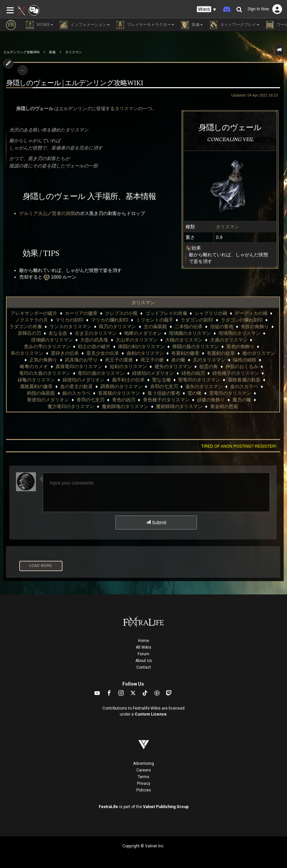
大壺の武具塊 (94, 340)
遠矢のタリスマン (204, 386)
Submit (156, 523)
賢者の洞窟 (64, 213)
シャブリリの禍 (211, 313)
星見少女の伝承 (103, 353)
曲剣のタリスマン (145, 353)
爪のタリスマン (209, 360)
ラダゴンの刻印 (197, 320)
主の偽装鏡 (155, 326)
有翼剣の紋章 (221, 353)
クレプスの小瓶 (121, 313)
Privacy (144, 783)
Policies (144, 790)
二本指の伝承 (189, 326)
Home (143, 641)
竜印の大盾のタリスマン (45, 373)
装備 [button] (192, 25)
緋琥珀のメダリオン (153, 373)
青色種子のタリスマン (166, 400)
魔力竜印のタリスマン (71, 406)
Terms (143, 777)
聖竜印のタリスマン (199, 380)
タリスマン (73, 52)
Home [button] (40, 25)
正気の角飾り (43, 360)
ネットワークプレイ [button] (234, 25)
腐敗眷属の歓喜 (244, 380)
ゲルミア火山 (33, 213)
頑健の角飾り (211, 400)
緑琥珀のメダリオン (83, 380)
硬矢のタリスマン (173, 366)
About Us (144, 661)
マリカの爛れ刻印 (110, 320)
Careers (144, 770)
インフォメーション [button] (85, 25)
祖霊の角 (209, 366)
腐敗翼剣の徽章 (36, 386)
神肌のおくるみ (242, 366)
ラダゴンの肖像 (26, 326)
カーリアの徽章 (81, 313)
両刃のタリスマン (117, 326)
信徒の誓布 (222, 326)
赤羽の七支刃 (164, 386)
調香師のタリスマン (121, 386)
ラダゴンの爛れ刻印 (242, 320)
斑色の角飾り (240, 346)
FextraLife (108, 807)
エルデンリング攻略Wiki (21, 52)
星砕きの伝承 (65, 353)
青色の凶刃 (124, 400)
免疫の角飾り (255, 326)
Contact (144, 667)
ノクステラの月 (32, 320)
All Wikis (143, 647)
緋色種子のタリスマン (236, 373)
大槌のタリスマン (184, 340)
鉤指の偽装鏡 (41, 393)
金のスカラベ (244, 386)
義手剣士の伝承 (128, 380)
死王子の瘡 (152, 360)
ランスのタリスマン (71, 326)
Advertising (143, 763)
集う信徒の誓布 (164, 393)
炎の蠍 (178, 360)
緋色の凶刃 (193, 373)
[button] (207, 9)
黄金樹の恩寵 (224, 406)
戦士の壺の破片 (94, 346)
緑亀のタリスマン (36, 380)
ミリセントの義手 (155, 320)
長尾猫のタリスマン (119, 393)
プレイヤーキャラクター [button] (145, 25)
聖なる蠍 (162, 380)
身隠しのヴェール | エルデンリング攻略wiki (74, 83)
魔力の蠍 (242, 400)
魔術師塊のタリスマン (125, 406)
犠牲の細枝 (245, 360)
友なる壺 (58, 333)
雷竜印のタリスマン (230, 393)
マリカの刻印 (70, 320)
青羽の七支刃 (90, 400)
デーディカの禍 (251, 313)
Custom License (151, 714)
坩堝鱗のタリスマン (52, 340)
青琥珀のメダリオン (48, 400)
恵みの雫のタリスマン (47, 346)
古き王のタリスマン (96, 333)
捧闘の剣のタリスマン (141, 346)
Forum (143, 654)
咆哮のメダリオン (143, 333)
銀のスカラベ (76, 393)
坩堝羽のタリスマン (239, 333)
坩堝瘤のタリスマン (190, 333)
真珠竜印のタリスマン (79, 366)
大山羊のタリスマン (137, 340)
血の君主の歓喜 (76, 386)
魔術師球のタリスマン (179, 406)
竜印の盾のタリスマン (101, 373)
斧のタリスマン (27, 353)
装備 (52, 52)
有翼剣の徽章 (185, 353)
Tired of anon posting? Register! (239, 446)
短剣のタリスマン (128, 366)
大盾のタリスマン (229, 340)
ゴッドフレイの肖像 (166, 313)
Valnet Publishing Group (166, 807)
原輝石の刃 (29, 333)
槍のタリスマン (259, 353)
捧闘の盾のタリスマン (196, 346)
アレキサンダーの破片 (34, 313)
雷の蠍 (195, 393)
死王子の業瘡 (119, 360)
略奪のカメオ (34, 366)
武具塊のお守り (81, 360)
